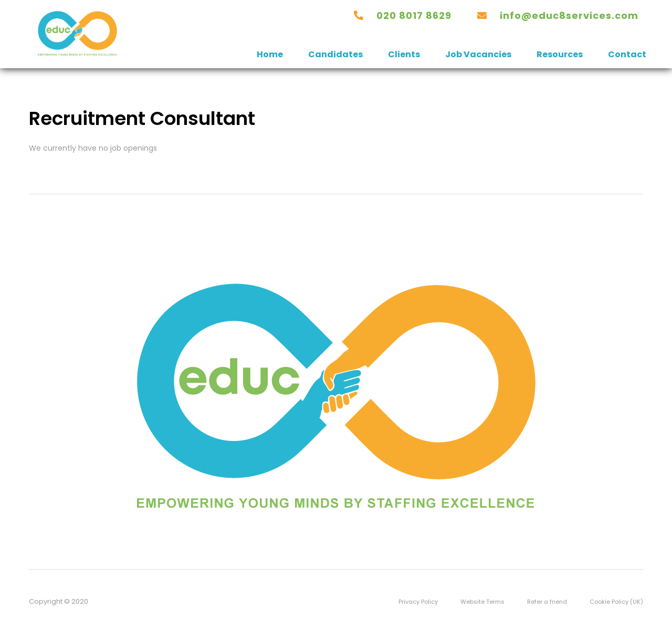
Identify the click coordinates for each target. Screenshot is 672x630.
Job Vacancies (478, 55)
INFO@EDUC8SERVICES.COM (569, 15)
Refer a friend (547, 602)
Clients (404, 55)
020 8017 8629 (414, 15)
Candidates (335, 55)
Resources (560, 55)
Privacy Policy (418, 602)
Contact (627, 55)
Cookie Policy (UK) (616, 602)
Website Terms (482, 602)
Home (270, 55)
